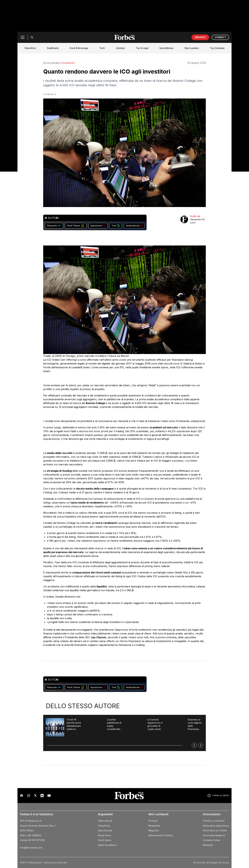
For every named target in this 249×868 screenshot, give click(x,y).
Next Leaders (192, 48)
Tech (102, 48)
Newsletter (154, 826)
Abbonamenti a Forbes (161, 835)
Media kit (208, 845)
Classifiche (30, 48)
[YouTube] (49, 796)
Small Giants (105, 840)
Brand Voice (105, 835)
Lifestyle (120, 48)
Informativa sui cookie (215, 830)
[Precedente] (194, 745)
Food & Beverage (79, 48)
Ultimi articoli (105, 821)
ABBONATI (200, 37)
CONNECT (220, 37)
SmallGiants (53, 48)
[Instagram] (29, 796)
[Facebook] (22, 796)
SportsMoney (167, 48)
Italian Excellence (107, 845)
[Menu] (23, 37)
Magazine (154, 830)
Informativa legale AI (214, 835)
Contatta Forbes (212, 840)
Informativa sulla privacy (216, 826)
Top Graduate (217, 48)
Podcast (153, 821)
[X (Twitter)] (35, 796)
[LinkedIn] (42, 796)
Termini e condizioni (214, 821)
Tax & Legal (142, 48)
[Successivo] (201, 745)
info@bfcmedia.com (31, 848)
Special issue (105, 830)
